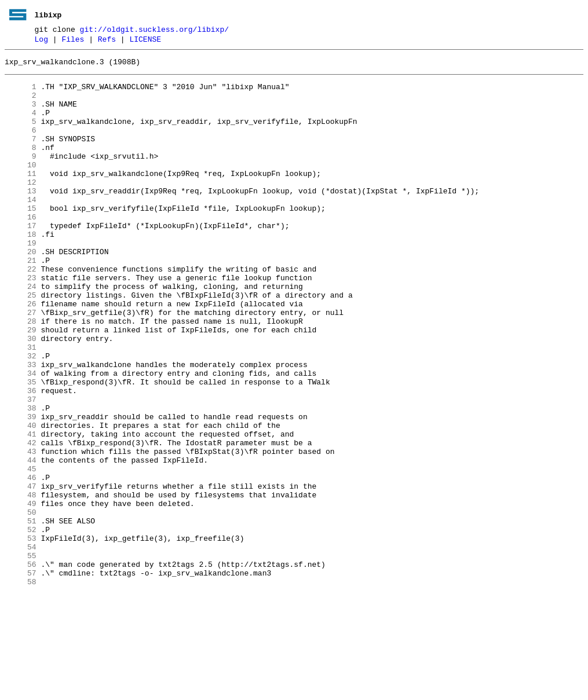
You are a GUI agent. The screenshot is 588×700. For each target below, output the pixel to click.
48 (21, 583)
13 (21, 218)
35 (21, 448)
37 (21, 468)
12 (21, 208)
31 (21, 406)
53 (21, 635)
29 (21, 385)
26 (21, 354)
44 (21, 541)
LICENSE (145, 42)
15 (21, 239)
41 (21, 510)
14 (21, 229)
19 (21, 281)
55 (21, 656)
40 (21, 500)
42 (21, 521)
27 (21, 364)
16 (21, 250)
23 (21, 322)
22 (21, 312)
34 (21, 437)
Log (41, 42)
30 (21, 395)
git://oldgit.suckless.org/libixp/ (154, 31)
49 (21, 593)
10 (21, 187)
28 (21, 375)
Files (73, 42)
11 (21, 197)
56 (21, 666)
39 (21, 489)
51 (21, 614)
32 (21, 416)
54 (21, 646)
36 (21, 458)
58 (21, 687)
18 (21, 270)
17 (21, 260)
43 (21, 531)
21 (21, 302)
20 (21, 291)
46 (21, 562)
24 (21, 333)
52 (21, 625)
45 (21, 552)
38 (21, 479)
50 (21, 604)
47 (21, 573)
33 (21, 427)
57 (21, 677)
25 (21, 343)
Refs (107, 42)
